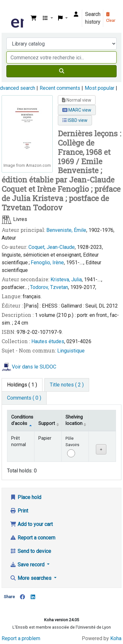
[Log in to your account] (76, 14)
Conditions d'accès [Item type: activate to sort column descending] (22, 420)
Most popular (100, 88)
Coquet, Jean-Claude (52, 247)
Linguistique (71, 351)
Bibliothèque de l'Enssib (12, 9)
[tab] (67, 385)
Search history (93, 18)
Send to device (31, 551)
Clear (111, 18)
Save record (28, 565)
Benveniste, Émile (66, 230)
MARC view (77, 110)
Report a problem (21, 638)
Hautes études (48, 341)
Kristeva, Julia (66, 280)
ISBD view (75, 120)
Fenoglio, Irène (47, 263)
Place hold (26, 497)
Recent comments (60, 88)
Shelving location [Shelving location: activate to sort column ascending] (74, 420)
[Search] (61, 71)
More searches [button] (31, 578)
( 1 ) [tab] (22, 385)
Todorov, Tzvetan (49, 287)
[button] (34, 18)
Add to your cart (31, 524)
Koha (116, 638)
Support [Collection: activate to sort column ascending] (47, 424)
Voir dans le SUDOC (34, 367)
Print (19, 511)
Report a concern (33, 538)
